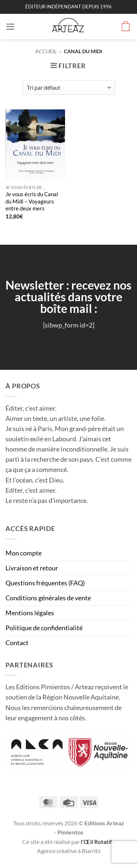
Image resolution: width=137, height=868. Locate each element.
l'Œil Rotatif (97, 842)
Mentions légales (30, 613)
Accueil (46, 51)
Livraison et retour (32, 568)
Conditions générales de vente (48, 598)
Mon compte (24, 553)
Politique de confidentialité (44, 628)
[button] (10, 27)
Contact (17, 643)
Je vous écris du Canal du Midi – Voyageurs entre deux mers (32, 201)
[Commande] (68, 88)
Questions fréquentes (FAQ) (45, 583)
